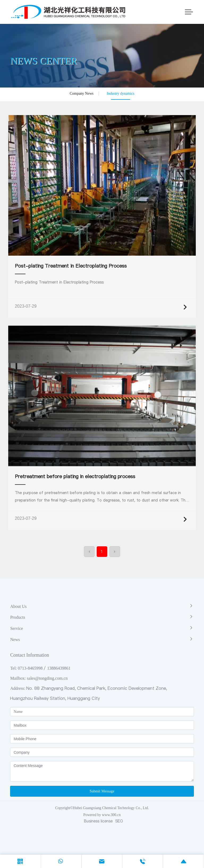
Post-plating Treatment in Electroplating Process (71, 266)
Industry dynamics (121, 93)
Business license (98, 821)
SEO (119, 821)
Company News (82, 93)
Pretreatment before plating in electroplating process (75, 476)
